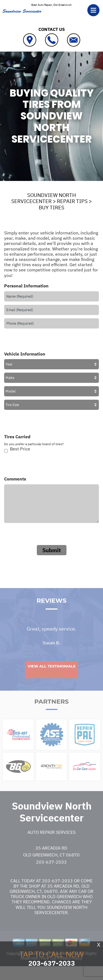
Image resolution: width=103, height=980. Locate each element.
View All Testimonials (51, 678)
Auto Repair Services (51, 843)
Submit (52, 550)
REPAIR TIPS (72, 201)
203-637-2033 (51, 873)
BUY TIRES (51, 207)
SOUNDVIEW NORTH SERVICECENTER (44, 198)
